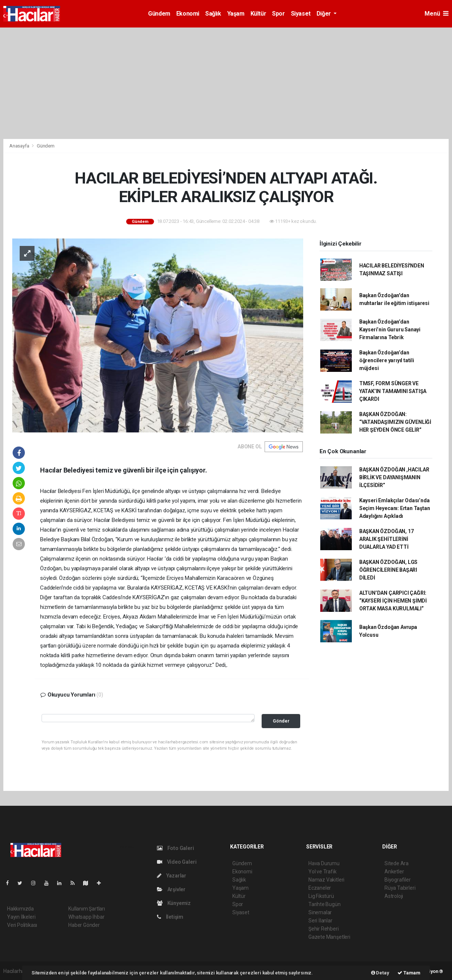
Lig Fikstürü (321, 896)
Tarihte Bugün (325, 904)
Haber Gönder (84, 925)
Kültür (258, 14)
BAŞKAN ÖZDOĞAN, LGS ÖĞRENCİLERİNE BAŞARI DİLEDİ (388, 570)
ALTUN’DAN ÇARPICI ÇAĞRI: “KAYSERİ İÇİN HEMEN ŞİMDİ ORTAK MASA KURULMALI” (393, 601)
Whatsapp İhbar (86, 917)
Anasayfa (20, 146)
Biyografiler (398, 880)
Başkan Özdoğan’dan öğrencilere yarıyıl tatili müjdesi (387, 360)
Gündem (159, 14)
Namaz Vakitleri (326, 880)
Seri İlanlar (320, 921)
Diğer (325, 14)
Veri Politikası (22, 925)
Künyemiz (174, 903)
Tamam (409, 973)
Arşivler (171, 889)
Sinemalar (320, 912)
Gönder (281, 721)
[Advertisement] (226, 83)
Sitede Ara (397, 863)
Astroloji (394, 896)
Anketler (394, 872)
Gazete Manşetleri (329, 937)
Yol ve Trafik (322, 872)
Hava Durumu (324, 863)
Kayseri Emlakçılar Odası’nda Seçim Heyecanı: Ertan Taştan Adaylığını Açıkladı (395, 508)
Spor (278, 14)
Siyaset (301, 14)
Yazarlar (172, 876)
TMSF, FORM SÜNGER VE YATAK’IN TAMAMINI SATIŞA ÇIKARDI (393, 391)
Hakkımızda (20, 909)
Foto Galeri (176, 848)
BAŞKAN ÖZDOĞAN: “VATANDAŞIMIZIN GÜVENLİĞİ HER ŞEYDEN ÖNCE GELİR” (395, 422)
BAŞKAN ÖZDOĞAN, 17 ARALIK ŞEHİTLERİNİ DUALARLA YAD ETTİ (387, 539)
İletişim (170, 917)
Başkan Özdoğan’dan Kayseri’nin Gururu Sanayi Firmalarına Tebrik (390, 330)
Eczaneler (320, 888)
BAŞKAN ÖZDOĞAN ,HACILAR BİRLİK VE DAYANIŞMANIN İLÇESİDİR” (394, 477)
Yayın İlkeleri (21, 917)
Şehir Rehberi (324, 929)
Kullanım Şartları (87, 909)
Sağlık (213, 14)
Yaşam (236, 14)
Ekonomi (188, 14)
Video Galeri (177, 862)
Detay (380, 973)
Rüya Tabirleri (400, 888)
